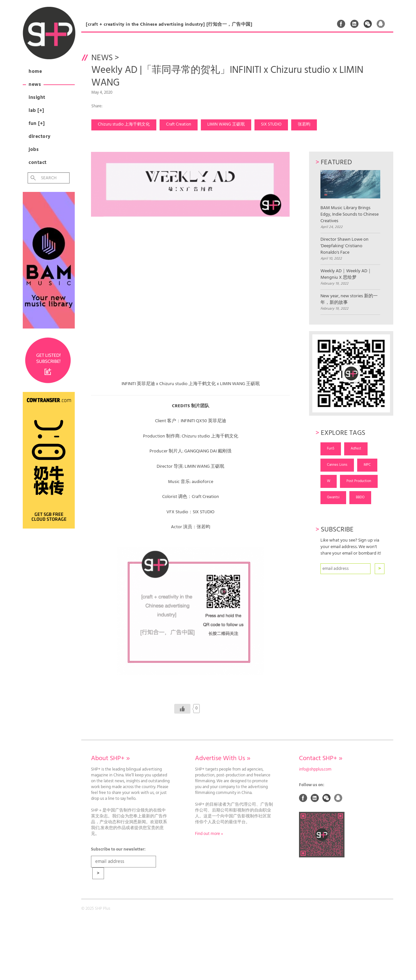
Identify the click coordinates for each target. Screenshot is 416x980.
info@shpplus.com (315, 770)
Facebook (341, 24)
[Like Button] (182, 709)
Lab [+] (36, 111)
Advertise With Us (223, 758)
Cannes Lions (337, 465)
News (35, 85)
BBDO (360, 497)
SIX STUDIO (271, 125)
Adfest (356, 449)
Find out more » (209, 834)
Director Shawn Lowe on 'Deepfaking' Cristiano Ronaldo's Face (344, 246)
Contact (38, 163)
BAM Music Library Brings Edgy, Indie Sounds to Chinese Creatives (350, 197)
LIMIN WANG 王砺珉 (226, 125)
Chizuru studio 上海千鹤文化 (124, 125)
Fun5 (331, 449)
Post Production (359, 481)
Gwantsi (333, 497)
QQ (381, 24)
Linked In (355, 24)
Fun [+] (37, 124)
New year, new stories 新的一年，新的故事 (349, 300)
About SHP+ (110, 758)
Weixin (368, 24)
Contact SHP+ (321, 758)
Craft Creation (179, 125)
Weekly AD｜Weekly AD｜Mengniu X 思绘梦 (346, 275)
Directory (40, 137)
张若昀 (304, 125)
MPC (367, 465)
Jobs (34, 150)
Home (35, 72)
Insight (37, 98)
